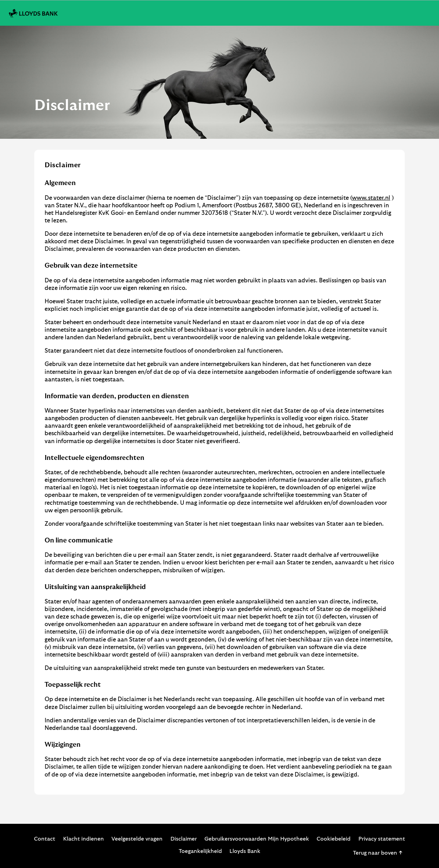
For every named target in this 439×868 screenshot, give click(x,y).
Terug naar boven (378, 853)
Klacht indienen (84, 839)
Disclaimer (184, 839)
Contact (45, 839)
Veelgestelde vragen (137, 839)
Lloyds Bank (245, 851)
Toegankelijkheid (200, 851)
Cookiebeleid (334, 839)
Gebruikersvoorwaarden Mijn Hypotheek (257, 839)
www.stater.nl (371, 198)
